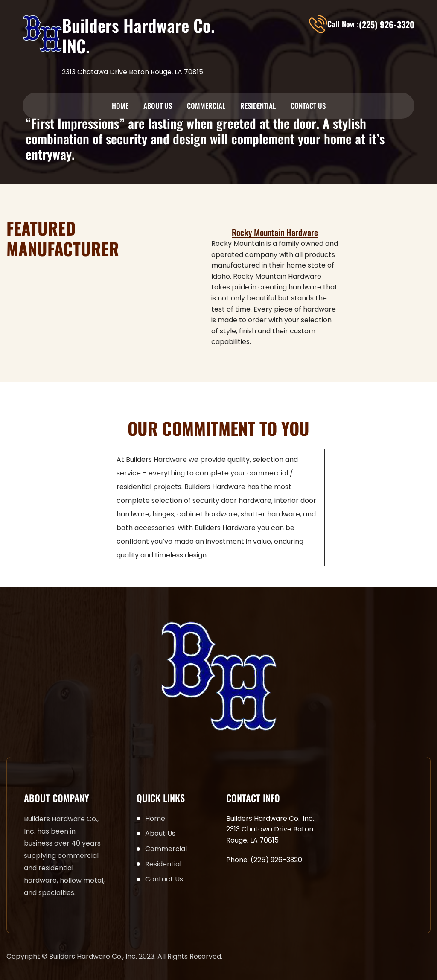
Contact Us (308, 106)
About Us (158, 106)
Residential (258, 106)
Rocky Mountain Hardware (275, 232)
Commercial (206, 106)
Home (120, 106)
